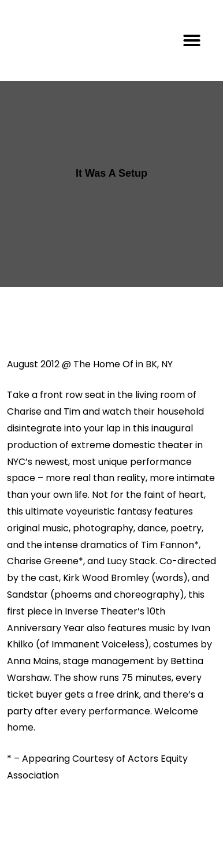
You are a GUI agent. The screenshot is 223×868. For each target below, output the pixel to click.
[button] (192, 40)
